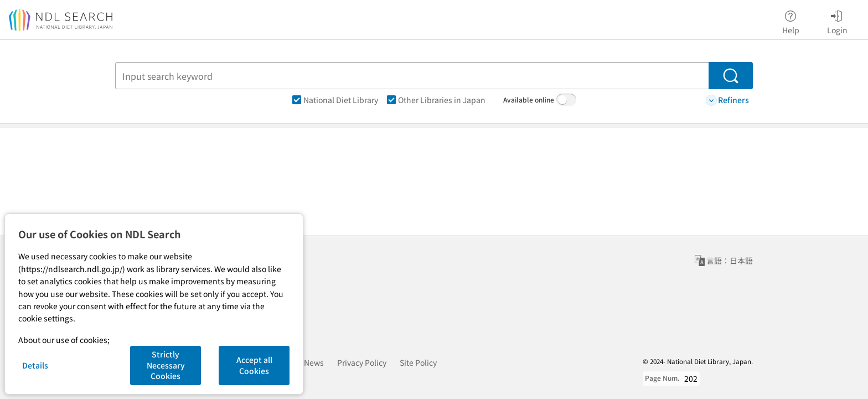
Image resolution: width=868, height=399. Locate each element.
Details (35, 365)
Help (791, 21)
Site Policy (418, 362)
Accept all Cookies (254, 365)
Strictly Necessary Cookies (166, 365)
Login (837, 21)
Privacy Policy (362, 362)
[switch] (566, 100)
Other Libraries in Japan (436, 100)
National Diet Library (335, 100)
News (314, 362)
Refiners (727, 100)
